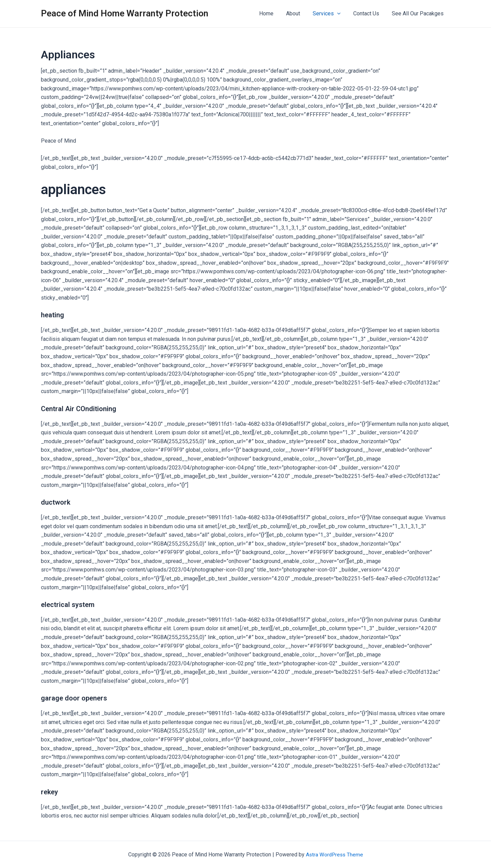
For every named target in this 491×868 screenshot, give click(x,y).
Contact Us (369, 13)
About (299, 13)
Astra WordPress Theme (334, 855)
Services (331, 14)
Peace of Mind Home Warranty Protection (125, 13)
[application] (342, 14)
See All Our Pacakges (419, 13)
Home (274, 13)
